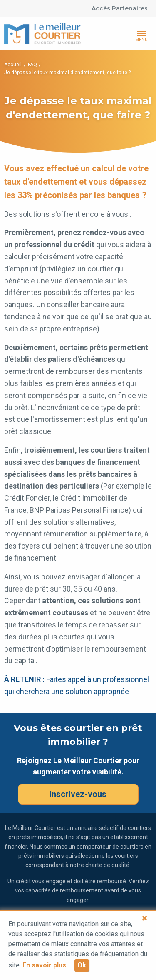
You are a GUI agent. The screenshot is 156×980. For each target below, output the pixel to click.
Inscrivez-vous (78, 794)
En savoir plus (44, 965)
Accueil (13, 65)
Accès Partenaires (120, 8)
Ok (82, 965)
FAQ (32, 65)
